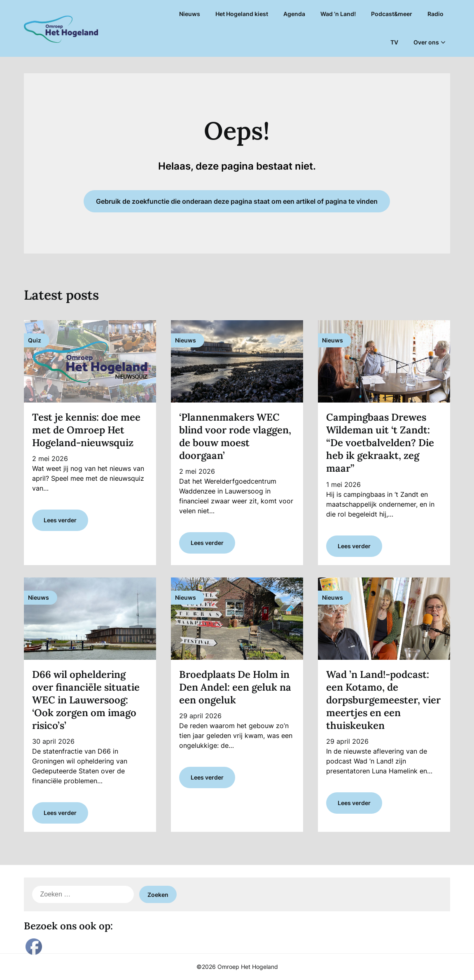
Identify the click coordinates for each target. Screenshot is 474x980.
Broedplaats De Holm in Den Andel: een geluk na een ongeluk (235, 687)
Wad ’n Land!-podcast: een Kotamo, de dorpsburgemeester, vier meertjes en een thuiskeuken (383, 700)
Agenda (294, 14)
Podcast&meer (392, 14)
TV (394, 42)
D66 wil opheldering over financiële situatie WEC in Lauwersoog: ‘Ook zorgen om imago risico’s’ (86, 700)
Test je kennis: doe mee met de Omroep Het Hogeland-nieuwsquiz (86, 430)
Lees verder (60, 520)
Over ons (426, 42)
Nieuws (190, 14)
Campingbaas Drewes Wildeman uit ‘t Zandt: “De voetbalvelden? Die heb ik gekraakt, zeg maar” (380, 443)
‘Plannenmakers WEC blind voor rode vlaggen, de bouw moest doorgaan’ (235, 436)
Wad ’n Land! (338, 14)
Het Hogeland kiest (242, 14)
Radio (435, 14)
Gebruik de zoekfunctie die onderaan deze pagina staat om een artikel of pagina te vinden (237, 201)
